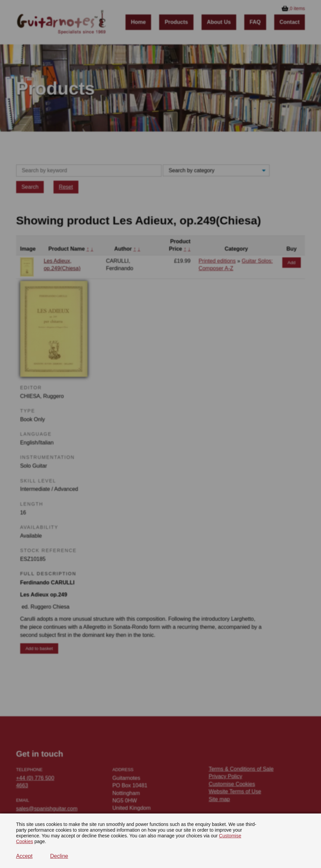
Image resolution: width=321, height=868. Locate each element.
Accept (24, 856)
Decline (59, 856)
